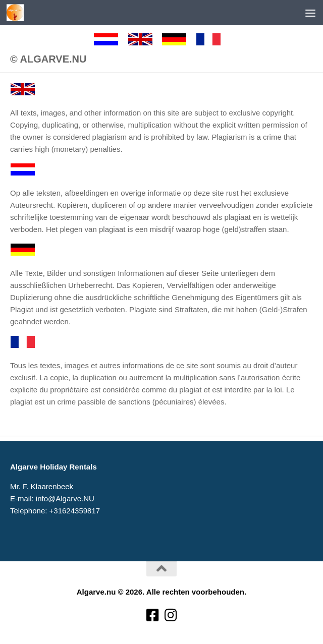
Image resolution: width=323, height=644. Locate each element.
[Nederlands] (111, 39)
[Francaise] (213, 39)
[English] (145, 39)
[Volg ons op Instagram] (171, 616)
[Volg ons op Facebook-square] (152, 616)
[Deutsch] (179, 39)
